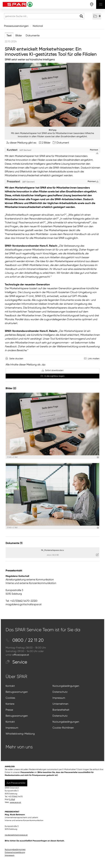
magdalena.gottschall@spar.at (24, 604)
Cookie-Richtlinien (63, 728)
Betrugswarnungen (17, 692)
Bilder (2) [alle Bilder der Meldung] (11, 388)
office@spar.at (21, 655)
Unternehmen (60, 704)
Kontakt (10, 686)
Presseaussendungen (16, 26)
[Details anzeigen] (98, 457)
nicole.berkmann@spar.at (16, 835)
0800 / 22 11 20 (25, 640)
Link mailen (94, 358)
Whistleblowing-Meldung (20, 734)
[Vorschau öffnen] (52, 95)
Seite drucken (16, 358)
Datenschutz (60, 692)
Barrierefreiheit (61, 710)
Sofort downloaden (53, 370)
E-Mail (12, 799)
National (38, 26)
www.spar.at (15, 802)
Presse (9, 710)
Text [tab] (9, 35)
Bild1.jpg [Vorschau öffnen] (53, 130)
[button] (97, 16)
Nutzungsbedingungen (66, 686)
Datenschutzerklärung (15, 852)
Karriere (10, 704)
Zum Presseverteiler (16, 783)
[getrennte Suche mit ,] (44, 16)
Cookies (10, 698)
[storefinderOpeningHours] (92, 4)
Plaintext (93, 181)
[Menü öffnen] (101, 4)
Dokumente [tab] (33, 35)
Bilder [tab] (19, 35)
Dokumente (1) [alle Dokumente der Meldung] (14, 543)
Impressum (59, 698)
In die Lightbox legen (53, 376)
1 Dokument (62, 143)
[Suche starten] (81, 16)
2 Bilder (46, 143)
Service (16, 662)
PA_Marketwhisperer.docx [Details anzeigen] (52, 550)
